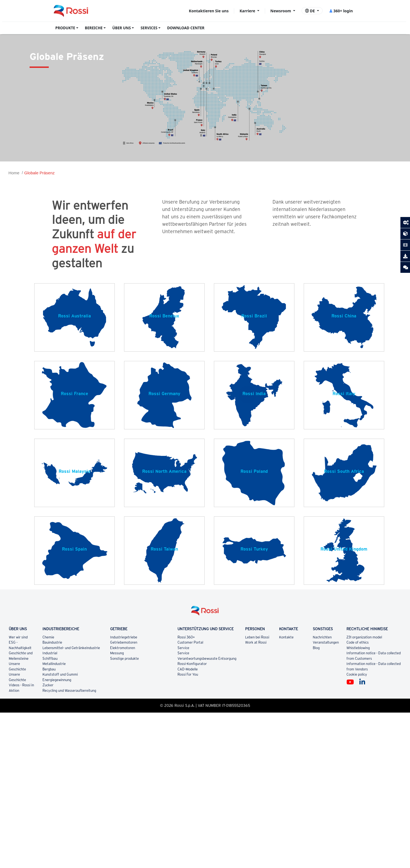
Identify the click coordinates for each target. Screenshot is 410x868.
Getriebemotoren (124, 642)
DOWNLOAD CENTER (186, 28)
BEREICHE (94, 28)
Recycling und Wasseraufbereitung (69, 691)
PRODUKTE (65, 28)
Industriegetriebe (124, 637)
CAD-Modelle (188, 669)
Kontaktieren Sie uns (209, 11)
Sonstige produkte (125, 659)
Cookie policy (357, 674)
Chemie (49, 637)
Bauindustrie (53, 642)
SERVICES (149, 28)
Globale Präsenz (40, 173)
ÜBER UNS (122, 28)
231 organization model (364, 637)
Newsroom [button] (281, 11)
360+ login (341, 11)
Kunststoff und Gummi (60, 674)
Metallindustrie (54, 664)
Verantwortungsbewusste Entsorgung (207, 659)
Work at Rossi (256, 642)
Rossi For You (188, 674)
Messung (117, 653)
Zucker (48, 685)
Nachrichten (322, 637)
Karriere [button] (248, 11)
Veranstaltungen (326, 642)
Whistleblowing (358, 648)
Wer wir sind (18, 637)
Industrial (50, 653)
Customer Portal (190, 642)
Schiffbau (50, 659)
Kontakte (287, 637)
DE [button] (310, 11)
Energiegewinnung (57, 680)
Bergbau (49, 669)
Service (183, 648)
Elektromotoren (123, 648)
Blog (316, 648)
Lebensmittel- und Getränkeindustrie (71, 648)
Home (14, 173)
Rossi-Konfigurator (192, 664)
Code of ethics (358, 642)
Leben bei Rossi (257, 637)
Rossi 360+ (186, 637)
